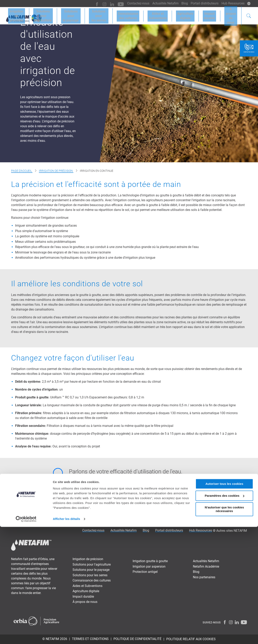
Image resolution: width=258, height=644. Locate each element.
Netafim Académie (206, 566)
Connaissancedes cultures (136, 15)
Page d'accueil (22, 171)
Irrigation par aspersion (149, 566)
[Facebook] (91, 3)
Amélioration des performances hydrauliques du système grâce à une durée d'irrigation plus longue (85, 258)
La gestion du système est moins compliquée (47, 236)
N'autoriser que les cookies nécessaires (224, 626)
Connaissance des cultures (92, 580)
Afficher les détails (66, 636)
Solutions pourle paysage (78, 15)
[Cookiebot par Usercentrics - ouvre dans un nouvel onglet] (26, 636)
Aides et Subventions (87, 586)
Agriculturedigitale (188, 15)
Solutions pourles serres (107, 15)
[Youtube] (114, 3)
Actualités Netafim (161, 3)
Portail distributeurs (203, 3)
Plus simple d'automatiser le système (42, 231)
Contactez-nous (133, 3)
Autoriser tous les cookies (224, 601)
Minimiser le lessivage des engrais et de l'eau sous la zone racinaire (63, 252)
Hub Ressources (232, 3)
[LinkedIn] (106, 3)
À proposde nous (231, 15)
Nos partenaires (204, 577)
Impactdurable (210, 15)
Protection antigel (145, 572)
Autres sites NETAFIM (232, 531)
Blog (182, 3)
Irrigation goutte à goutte (150, 561)
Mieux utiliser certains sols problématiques (45, 242)
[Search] (249, 15)
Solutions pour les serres (90, 575)
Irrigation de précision (56, 171)
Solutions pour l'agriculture (92, 564)
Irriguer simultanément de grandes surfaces (46, 226)
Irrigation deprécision (21, 15)
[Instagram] (98, 3)
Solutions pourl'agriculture (48, 15)
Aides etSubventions (163, 15)
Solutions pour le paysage (91, 570)
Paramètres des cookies (225, 613)
